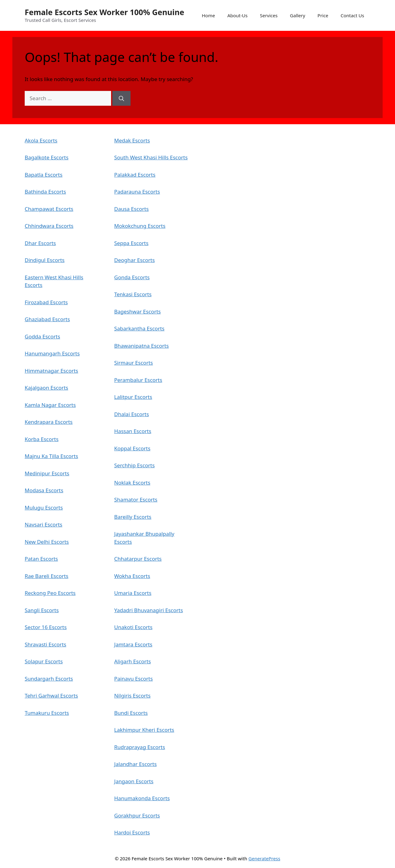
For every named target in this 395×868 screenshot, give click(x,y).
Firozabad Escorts (46, 302)
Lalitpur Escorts (133, 397)
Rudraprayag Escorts (140, 747)
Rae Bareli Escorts (47, 576)
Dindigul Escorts (45, 260)
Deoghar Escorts (135, 260)
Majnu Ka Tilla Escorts (51, 456)
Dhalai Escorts (132, 414)
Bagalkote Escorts (47, 157)
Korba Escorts (42, 439)
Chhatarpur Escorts (138, 559)
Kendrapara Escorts (49, 422)
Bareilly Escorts (133, 517)
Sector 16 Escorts (46, 627)
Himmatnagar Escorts (51, 371)
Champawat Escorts (49, 209)
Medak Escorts (132, 140)
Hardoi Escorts (132, 832)
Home (208, 15)
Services (269, 15)
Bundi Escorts (131, 713)
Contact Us (352, 15)
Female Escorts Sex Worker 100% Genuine (104, 12)
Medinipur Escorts (47, 473)
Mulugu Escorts (44, 508)
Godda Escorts (42, 336)
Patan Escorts (41, 559)
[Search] (121, 98)
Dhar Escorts (40, 243)
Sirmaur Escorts (133, 363)
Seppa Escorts (131, 243)
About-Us (238, 15)
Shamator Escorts (136, 500)
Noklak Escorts (132, 483)
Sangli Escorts (42, 610)
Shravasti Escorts (46, 644)
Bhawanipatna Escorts (141, 346)
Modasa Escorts (44, 490)
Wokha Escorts (132, 576)
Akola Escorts (41, 140)
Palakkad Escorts (135, 175)
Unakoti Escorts (133, 627)
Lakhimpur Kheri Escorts (144, 730)
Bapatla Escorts (44, 175)
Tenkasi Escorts (133, 294)
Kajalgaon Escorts (46, 388)
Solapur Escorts (44, 661)
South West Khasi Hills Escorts (151, 157)
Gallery (297, 15)
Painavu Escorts (133, 679)
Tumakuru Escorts (47, 713)
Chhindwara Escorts (49, 226)
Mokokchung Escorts (140, 226)
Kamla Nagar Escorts (50, 405)
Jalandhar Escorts (135, 764)
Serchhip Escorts (134, 465)
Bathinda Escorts (45, 192)
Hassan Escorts (133, 431)
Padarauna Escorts (137, 192)
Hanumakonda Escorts (142, 798)
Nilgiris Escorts (132, 696)
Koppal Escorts (132, 448)
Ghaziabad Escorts (47, 319)
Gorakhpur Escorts (137, 815)
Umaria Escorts (133, 593)
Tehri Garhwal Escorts (51, 696)
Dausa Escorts (131, 209)
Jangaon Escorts (134, 781)
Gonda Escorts (132, 277)
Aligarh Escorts (133, 661)
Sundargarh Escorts (49, 679)
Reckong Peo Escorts (50, 593)
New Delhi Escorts (47, 542)
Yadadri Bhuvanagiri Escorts (149, 610)
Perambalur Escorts (138, 380)
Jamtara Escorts (133, 644)
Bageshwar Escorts (137, 311)
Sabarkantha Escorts (139, 328)
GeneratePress (264, 858)
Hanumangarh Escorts (52, 353)
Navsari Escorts (44, 524)
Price (323, 15)
